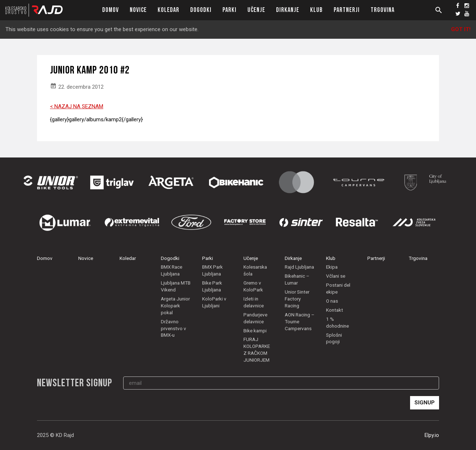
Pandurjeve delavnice (255, 318)
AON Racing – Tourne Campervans (300, 321)
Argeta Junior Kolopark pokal (175, 306)
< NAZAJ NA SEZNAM (77, 106)
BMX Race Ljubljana (172, 270)
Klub (316, 10)
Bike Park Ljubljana (212, 286)
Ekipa (332, 267)
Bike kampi (255, 331)
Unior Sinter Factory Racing (297, 299)
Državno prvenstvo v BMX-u (174, 328)
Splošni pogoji (334, 338)
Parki (229, 10)
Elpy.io (432, 435)
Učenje (256, 10)
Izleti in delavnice (254, 302)
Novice (138, 10)
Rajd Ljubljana (299, 267)
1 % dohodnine (337, 322)
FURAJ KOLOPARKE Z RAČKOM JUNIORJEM (257, 350)
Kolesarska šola (255, 270)
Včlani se (336, 276)
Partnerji (347, 10)
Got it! (461, 29)
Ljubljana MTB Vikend (176, 286)
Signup (425, 403)
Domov (110, 10)
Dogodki (201, 10)
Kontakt (335, 310)
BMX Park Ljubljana (212, 270)
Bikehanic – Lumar (297, 279)
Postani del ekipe (338, 288)
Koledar (168, 10)
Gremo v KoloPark (253, 286)
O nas (332, 301)
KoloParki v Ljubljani (214, 302)
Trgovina (383, 10)
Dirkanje (288, 10)
